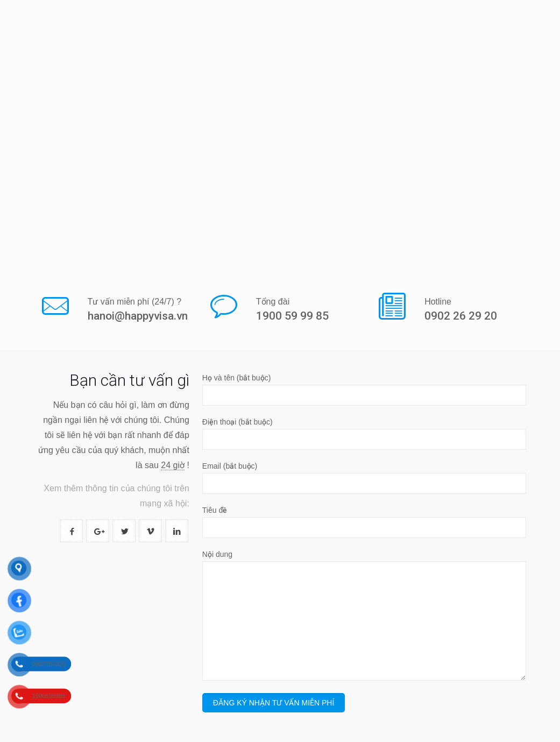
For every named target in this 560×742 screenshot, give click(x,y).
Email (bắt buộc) (364, 478)
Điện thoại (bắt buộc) (364, 434)
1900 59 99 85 (292, 316)
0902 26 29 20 (461, 316)
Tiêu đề (364, 522)
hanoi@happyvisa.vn (138, 316)
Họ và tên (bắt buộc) (364, 390)
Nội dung (364, 615)
